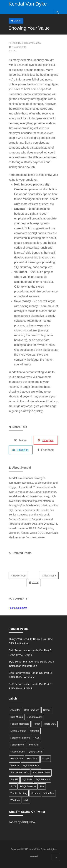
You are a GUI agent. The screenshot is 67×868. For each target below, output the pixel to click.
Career (17, 21)
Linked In (20, 450)
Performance (17, 745)
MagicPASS (50, 724)
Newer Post (20, 576)
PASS (37, 738)
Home (35, 582)
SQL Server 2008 (41, 772)
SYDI (13, 786)
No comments (19, 47)
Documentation (35, 717)
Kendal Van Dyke (28, 4)
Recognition (17, 758)
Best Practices (32, 710)
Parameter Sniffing (20, 738)
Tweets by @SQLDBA (22, 822)
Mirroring (34, 731)
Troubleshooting (19, 793)
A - (15, 51)
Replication (32, 758)
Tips (42, 786)
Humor (36, 724)
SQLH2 (14, 779)
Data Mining (17, 717)
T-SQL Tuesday (28, 786)
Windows (15, 800)
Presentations (18, 752)
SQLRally (27, 779)
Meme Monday (18, 731)
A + (10, 51)
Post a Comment (18, 608)
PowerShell (34, 745)
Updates (35, 793)
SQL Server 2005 (19, 772)
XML (26, 800)
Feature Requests (20, 724)
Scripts (46, 758)
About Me (16, 710)
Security (15, 765)
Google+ (46, 440)
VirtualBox (49, 793)
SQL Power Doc (31, 765)
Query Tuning (36, 752)
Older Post (48, 576)
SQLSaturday (43, 779)
